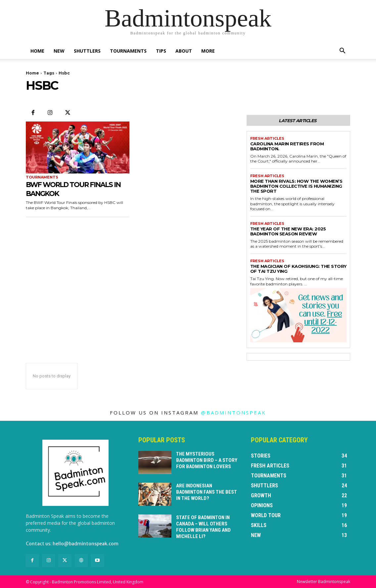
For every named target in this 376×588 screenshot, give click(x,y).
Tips (161, 51)
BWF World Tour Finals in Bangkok (76, 189)
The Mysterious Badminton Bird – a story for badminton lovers (205, 460)
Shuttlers (87, 51)
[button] (342, 51)
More (208, 51)
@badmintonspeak (234, 413)
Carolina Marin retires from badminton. (287, 146)
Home (37, 51)
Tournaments (128, 51)
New (59, 51)
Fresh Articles (267, 139)
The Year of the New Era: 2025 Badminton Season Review (288, 231)
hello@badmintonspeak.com (86, 544)
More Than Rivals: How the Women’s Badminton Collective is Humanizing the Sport (296, 186)
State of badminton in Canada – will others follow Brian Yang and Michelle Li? (206, 523)
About (184, 51)
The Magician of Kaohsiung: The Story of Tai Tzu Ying (298, 269)
